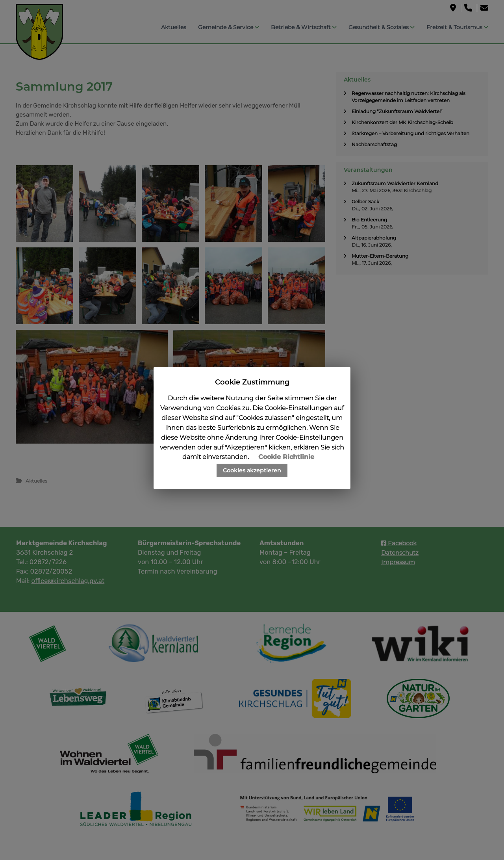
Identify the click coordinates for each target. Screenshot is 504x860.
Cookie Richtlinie (286, 457)
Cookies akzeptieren (252, 470)
